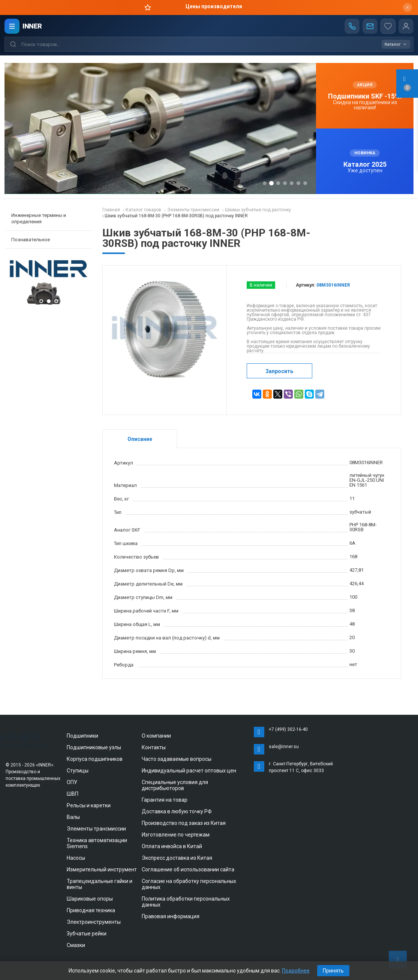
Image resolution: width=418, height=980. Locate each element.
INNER (32, 26)
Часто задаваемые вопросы (177, 759)
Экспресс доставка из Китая (177, 858)
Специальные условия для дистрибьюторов (175, 785)
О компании (156, 736)
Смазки (76, 945)
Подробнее (296, 971)
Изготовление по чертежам (176, 835)
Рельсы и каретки (89, 805)
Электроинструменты (94, 922)
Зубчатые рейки (87, 934)
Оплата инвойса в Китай (172, 846)
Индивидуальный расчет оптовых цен (189, 771)
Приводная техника (91, 910)
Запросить (279, 371)
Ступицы (78, 771)
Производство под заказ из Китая (184, 823)
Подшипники (82, 736)
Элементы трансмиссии (96, 829)
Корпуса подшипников (95, 759)
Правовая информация (171, 916)
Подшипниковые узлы (94, 747)
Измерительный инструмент (102, 869)
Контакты (154, 747)
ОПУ (72, 782)
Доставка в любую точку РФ (177, 811)
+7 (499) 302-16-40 (288, 729)
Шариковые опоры (90, 899)
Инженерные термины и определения (39, 218)
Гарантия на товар (165, 800)
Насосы (76, 858)
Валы (73, 817)
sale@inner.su (284, 747)
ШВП (73, 794)
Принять (333, 971)
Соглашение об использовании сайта (188, 869)
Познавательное (31, 240)
